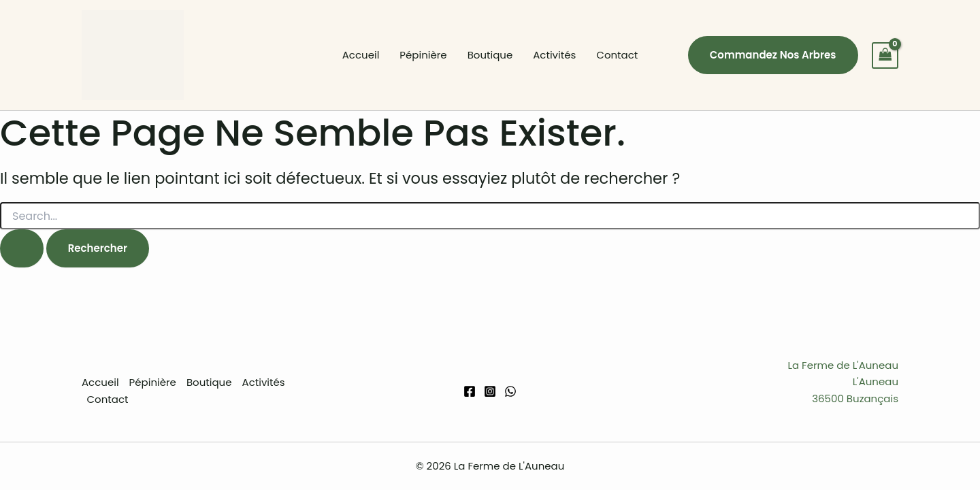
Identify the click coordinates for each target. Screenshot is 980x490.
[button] (773, 55)
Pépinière (423, 55)
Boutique (490, 55)
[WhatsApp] (510, 391)
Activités (554, 55)
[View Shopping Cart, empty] (885, 55)
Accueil (361, 55)
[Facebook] (470, 391)
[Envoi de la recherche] (22, 248)
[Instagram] (490, 391)
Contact (617, 55)
